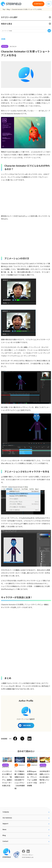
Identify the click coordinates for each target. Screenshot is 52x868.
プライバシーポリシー (28, 855)
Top (4, 9)
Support (5, 824)
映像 (4, 39)
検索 (49, 31)
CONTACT (38, 4)
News (4, 829)
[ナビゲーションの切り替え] (49, 4)
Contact (5, 841)
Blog (8, 9)
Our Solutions (7, 818)
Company (6, 812)
